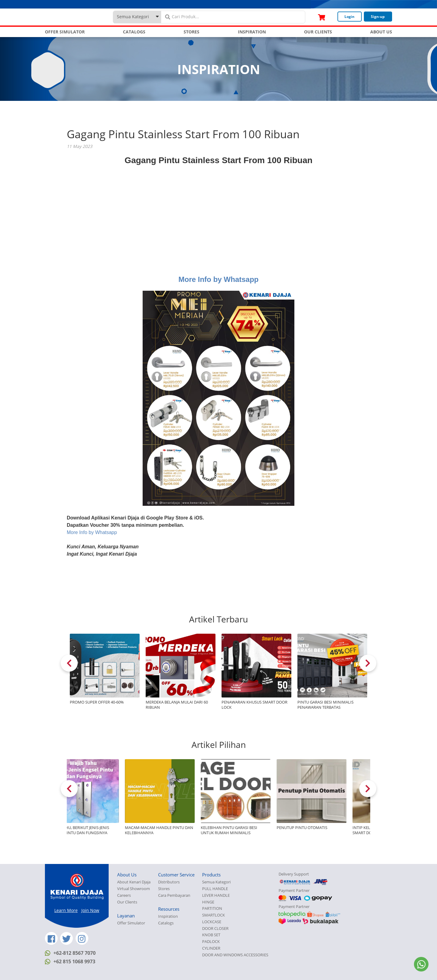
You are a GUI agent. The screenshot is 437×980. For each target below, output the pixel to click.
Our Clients (127, 902)
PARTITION (212, 908)
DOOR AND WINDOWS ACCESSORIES (235, 955)
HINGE (208, 902)
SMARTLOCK (213, 915)
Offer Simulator (131, 923)
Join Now (90, 910)
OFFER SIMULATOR (65, 32)
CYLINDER (211, 948)
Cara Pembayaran (174, 895)
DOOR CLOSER (215, 929)
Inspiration (168, 916)
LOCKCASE (212, 922)
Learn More (66, 910)
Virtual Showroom (134, 889)
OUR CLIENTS (318, 32)
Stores (164, 889)
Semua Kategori (216, 882)
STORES (191, 32)
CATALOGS (134, 32)
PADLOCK (211, 942)
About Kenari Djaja (134, 882)
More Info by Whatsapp (218, 279)
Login (349, 17)
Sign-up (378, 17)
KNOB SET (211, 935)
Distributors (169, 882)
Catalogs (166, 923)
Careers (124, 895)
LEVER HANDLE (216, 895)
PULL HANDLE (215, 889)
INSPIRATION (252, 32)
